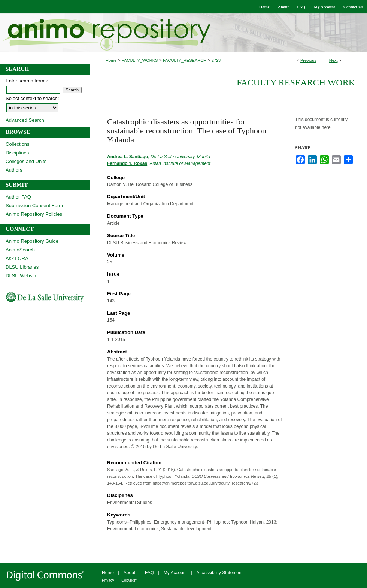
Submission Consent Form (34, 206)
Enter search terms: (27, 81)
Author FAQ (18, 197)
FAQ (149, 573)
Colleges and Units (26, 161)
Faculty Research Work (296, 82)
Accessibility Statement (220, 573)
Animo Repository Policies (34, 214)
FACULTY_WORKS (140, 60)
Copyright (129, 580)
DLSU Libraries (22, 267)
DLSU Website (22, 276)
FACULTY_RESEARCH (185, 60)
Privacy (108, 580)
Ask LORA (17, 258)
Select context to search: (32, 98)
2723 (216, 60)
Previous (308, 60)
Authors (14, 170)
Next (333, 60)
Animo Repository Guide (32, 241)
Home (111, 60)
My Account (175, 573)
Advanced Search (25, 120)
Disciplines (17, 153)
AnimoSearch (20, 250)
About (129, 573)
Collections (18, 144)
